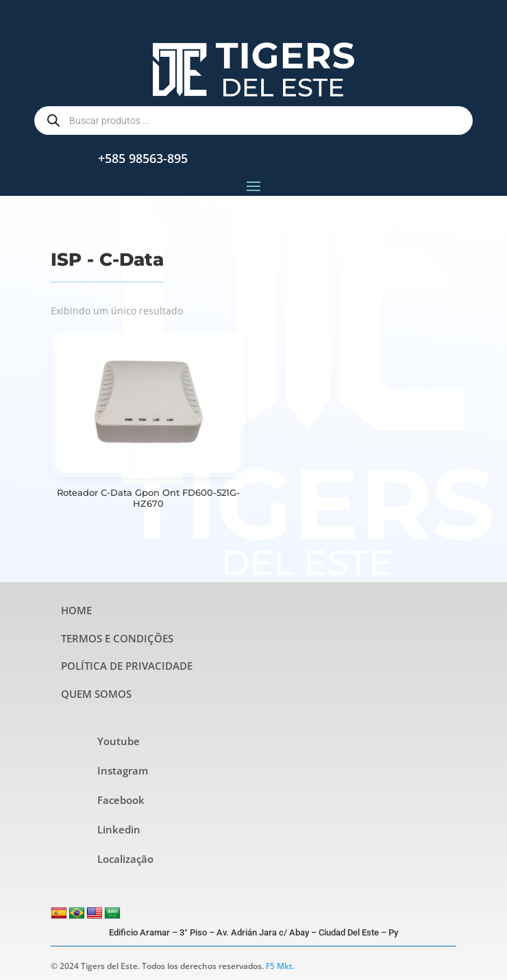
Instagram (123, 770)
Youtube (119, 741)
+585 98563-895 (143, 158)
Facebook (121, 800)
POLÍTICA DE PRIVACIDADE (127, 666)
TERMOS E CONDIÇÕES (117, 638)
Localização (125, 859)
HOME (76, 610)
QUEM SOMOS (96, 694)
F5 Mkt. (280, 966)
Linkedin (119, 829)
